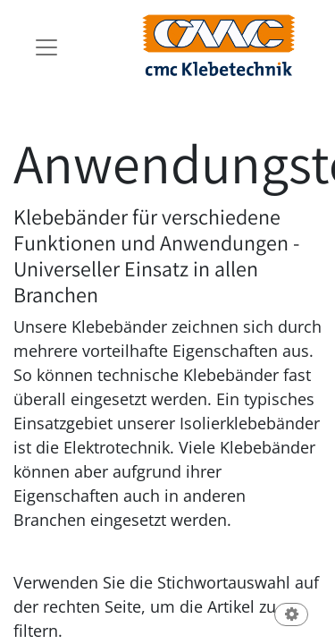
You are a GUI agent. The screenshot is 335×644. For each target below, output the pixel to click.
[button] (291, 616)
